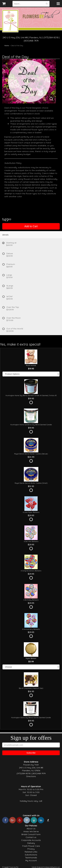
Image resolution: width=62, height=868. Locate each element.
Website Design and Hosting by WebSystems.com (46, 867)
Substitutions (31, 855)
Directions (31, 776)
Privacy (31, 849)
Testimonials (31, 858)
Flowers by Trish (10, 21)
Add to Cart (31, 226)
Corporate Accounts (31, 840)
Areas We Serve (31, 831)
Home (7, 46)
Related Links (31, 852)
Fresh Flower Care (31, 846)
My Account (31, 860)
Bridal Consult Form (31, 834)
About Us (31, 829)
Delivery (31, 843)
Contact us (31, 837)
